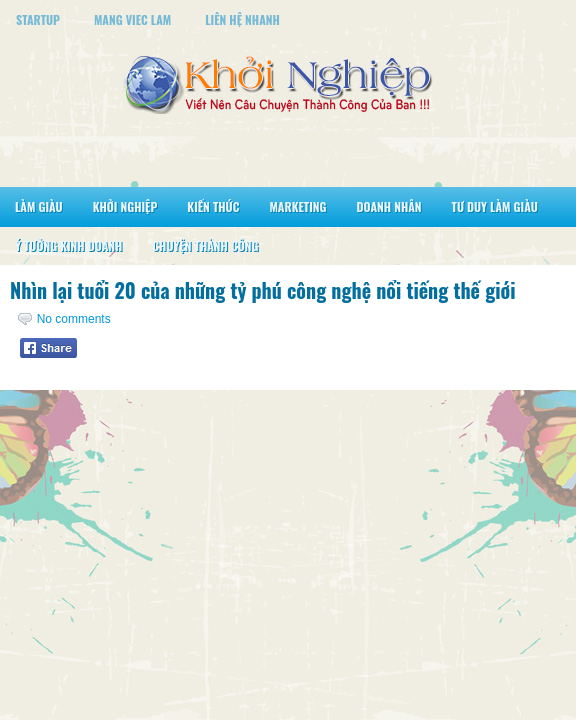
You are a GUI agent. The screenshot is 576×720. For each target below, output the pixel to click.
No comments (74, 319)
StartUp (38, 19)
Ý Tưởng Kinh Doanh (68, 245)
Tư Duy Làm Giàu (495, 206)
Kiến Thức (213, 206)
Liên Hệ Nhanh (242, 19)
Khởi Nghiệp (125, 206)
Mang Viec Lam (132, 19)
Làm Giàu (39, 206)
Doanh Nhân (389, 206)
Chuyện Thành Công (205, 245)
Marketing (297, 206)
